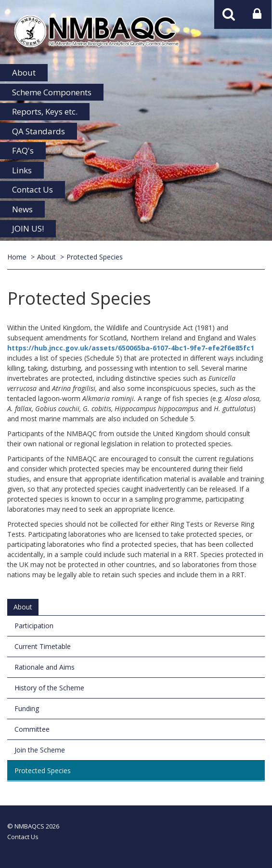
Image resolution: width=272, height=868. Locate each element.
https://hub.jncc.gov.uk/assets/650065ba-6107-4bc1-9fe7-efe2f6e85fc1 (131, 348)
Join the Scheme (40, 750)
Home (17, 257)
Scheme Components (52, 92)
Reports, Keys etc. (45, 111)
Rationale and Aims (45, 667)
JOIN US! (28, 228)
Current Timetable (43, 646)
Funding (27, 708)
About (24, 72)
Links (22, 170)
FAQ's (23, 150)
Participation (34, 626)
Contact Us (32, 189)
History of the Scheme (49, 688)
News (22, 209)
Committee (32, 729)
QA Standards (39, 131)
